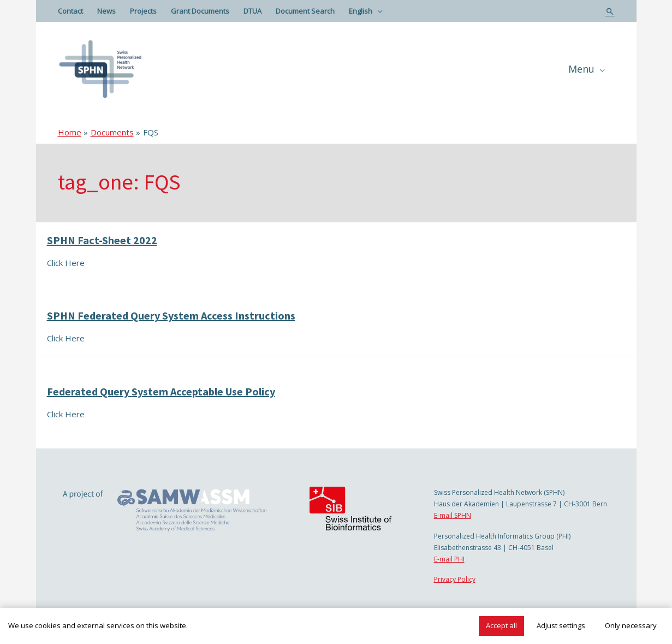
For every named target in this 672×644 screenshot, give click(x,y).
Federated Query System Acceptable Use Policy (161, 391)
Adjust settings (561, 625)
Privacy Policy (455, 579)
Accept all (501, 625)
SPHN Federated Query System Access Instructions (171, 315)
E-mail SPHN (453, 515)
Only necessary (631, 625)
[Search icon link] (610, 11)
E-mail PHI (449, 559)
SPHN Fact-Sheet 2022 (102, 240)
